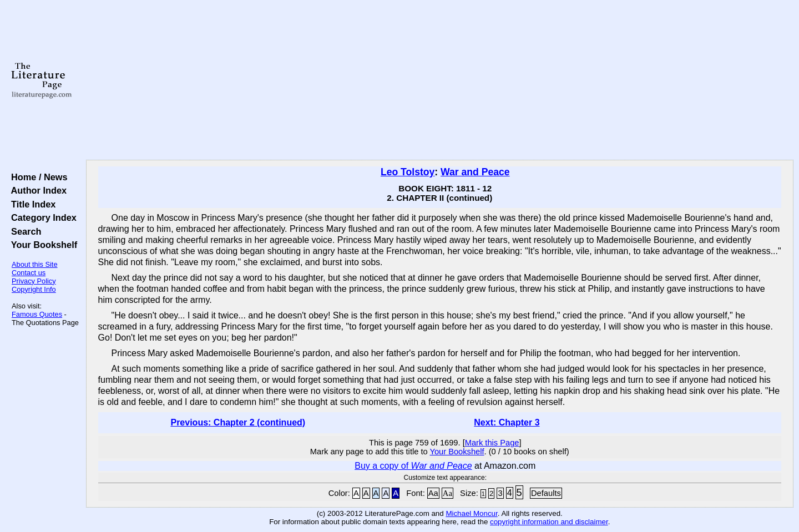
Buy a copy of (413, 466)
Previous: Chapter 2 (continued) (238, 422)
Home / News (37, 177)
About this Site (35, 264)
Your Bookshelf (42, 245)
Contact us (29, 273)
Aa (433, 493)
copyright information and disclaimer (549, 522)
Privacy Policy (34, 281)
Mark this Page (492, 443)
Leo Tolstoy (408, 172)
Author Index (36, 190)
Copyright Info (34, 289)
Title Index (31, 204)
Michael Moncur (471, 513)
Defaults (546, 493)
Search (24, 231)
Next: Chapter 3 (507, 422)
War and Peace (475, 172)
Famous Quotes (37, 314)
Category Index (41, 217)
